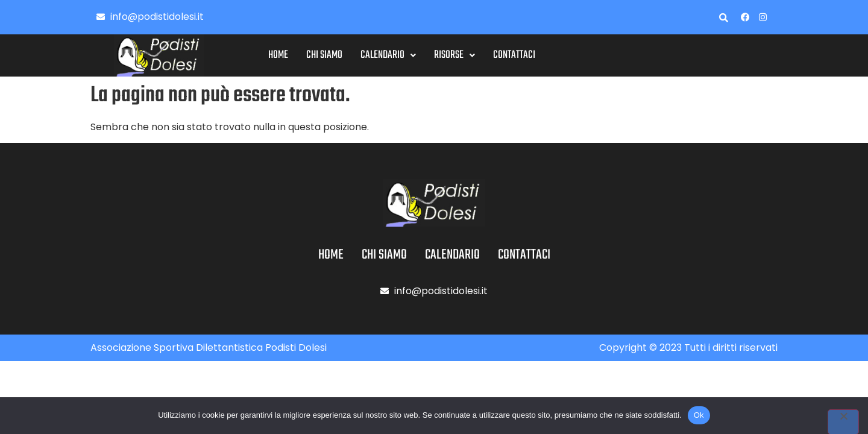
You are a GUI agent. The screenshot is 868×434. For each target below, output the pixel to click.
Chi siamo (354, 55)
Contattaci (544, 55)
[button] (418, 55)
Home (308, 55)
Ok (699, 415)
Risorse (485, 55)
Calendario (418, 55)
